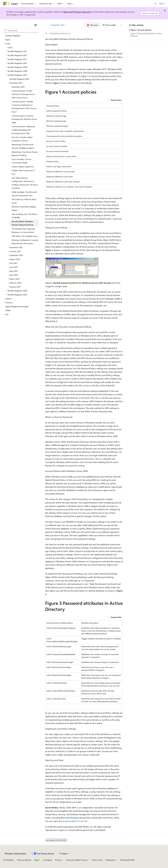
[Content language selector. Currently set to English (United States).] (15, 853)
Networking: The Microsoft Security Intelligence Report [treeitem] (23, 146)
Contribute (48, 860)
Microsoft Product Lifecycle (77, 12)
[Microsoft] (5, 4)
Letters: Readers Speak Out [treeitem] (23, 167)
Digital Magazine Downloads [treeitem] (17, 306)
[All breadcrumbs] (48, 25)
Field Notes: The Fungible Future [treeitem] (25, 236)
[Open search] (156, 4)
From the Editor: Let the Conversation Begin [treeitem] (21, 161)
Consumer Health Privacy (76, 860)
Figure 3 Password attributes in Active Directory (146, 35)
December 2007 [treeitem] (18, 87)
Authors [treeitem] (9, 299)
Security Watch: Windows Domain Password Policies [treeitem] (23, 223)
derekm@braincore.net (76, 821)
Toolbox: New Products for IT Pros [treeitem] (23, 172)
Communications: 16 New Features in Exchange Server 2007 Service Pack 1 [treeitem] (23, 94)
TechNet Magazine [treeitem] (13, 36)
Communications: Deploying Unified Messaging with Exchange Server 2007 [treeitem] (23, 130)
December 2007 (58, 25)
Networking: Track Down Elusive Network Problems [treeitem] (25, 154)
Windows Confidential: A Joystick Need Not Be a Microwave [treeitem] (25, 242)
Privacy (58, 860)
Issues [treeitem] (10, 47)
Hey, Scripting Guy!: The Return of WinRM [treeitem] (25, 216)
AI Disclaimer (9, 860)
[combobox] (21, 31)
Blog (36, 860)
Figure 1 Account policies (141, 30)
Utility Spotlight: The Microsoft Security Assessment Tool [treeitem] (24, 194)
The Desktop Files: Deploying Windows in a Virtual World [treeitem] (23, 230)
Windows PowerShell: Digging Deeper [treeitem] (24, 208)
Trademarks (110, 860)
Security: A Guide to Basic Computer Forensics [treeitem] (22, 139)
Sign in (162, 4)
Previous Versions (24, 860)
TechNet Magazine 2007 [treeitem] (19, 79)
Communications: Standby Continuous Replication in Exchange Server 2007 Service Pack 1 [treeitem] (24, 107)
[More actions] (120, 25)
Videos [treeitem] (8, 310)
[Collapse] (35, 25)
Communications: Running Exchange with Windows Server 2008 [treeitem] (24, 119)
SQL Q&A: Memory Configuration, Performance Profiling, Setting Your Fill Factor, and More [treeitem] (25, 183)
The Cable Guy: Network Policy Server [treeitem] (24, 201)
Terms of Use (97, 860)
